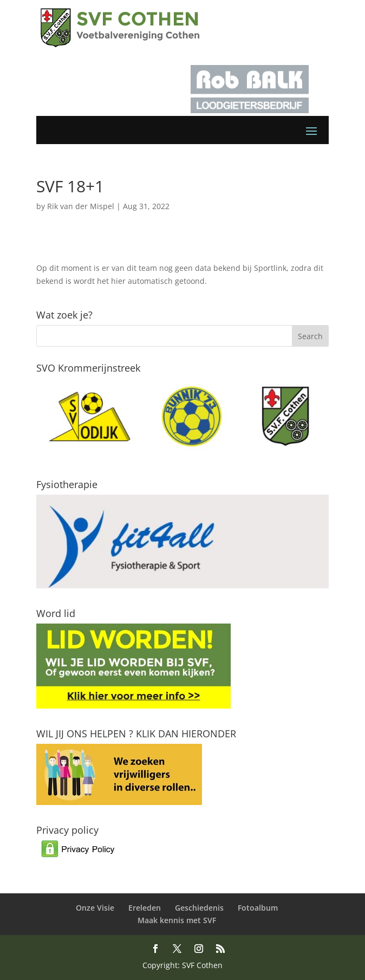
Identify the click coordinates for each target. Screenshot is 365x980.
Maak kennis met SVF (177, 920)
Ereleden (145, 908)
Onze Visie (95, 908)
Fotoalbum (258, 908)
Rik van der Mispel (81, 206)
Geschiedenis (199, 908)
